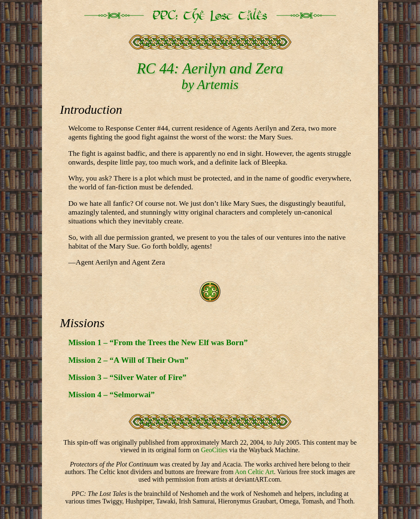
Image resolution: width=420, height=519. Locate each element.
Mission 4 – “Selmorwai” (112, 394)
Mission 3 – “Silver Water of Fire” (127, 377)
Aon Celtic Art (254, 472)
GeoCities (214, 450)
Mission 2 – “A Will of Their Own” (128, 360)
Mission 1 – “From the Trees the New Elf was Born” (158, 342)
